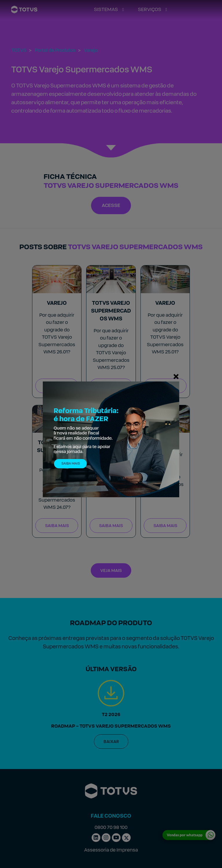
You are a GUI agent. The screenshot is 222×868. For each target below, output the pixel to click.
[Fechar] (176, 376)
